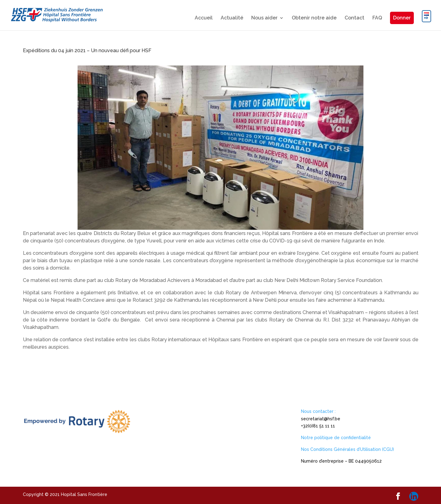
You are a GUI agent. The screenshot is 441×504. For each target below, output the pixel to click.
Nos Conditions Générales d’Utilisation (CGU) (348, 449)
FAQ (377, 18)
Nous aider (264, 18)
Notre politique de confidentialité (336, 438)
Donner (402, 18)
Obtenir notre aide (314, 18)
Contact (354, 18)
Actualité (232, 18)
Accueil (204, 18)
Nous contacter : (318, 411)
